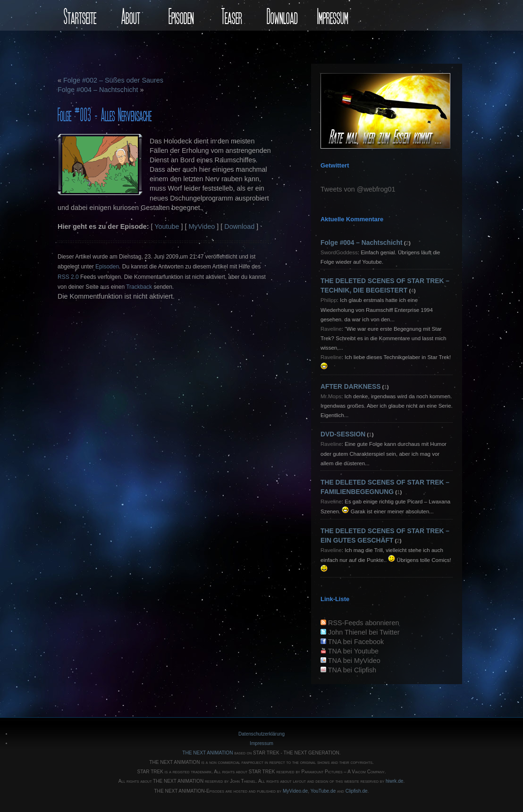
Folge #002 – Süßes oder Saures (113, 80)
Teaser (232, 15)
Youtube (167, 226)
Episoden (181, 15)
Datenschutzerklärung (261, 734)
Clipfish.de (357, 791)
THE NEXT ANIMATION (207, 753)
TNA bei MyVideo (354, 661)
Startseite (80, 15)
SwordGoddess (339, 252)
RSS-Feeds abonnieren (363, 623)
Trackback (139, 287)
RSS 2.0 (68, 277)
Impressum (333, 15)
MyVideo (202, 226)
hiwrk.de (395, 781)
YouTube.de (323, 791)
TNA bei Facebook (356, 642)
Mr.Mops (331, 396)
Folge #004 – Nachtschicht (98, 90)
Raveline (331, 329)
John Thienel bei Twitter (364, 632)
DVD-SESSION (343, 434)
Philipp (329, 300)
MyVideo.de (295, 791)
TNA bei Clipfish (352, 670)
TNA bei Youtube (353, 651)
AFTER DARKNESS (350, 386)
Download (282, 15)
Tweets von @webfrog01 (358, 189)
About (131, 15)
